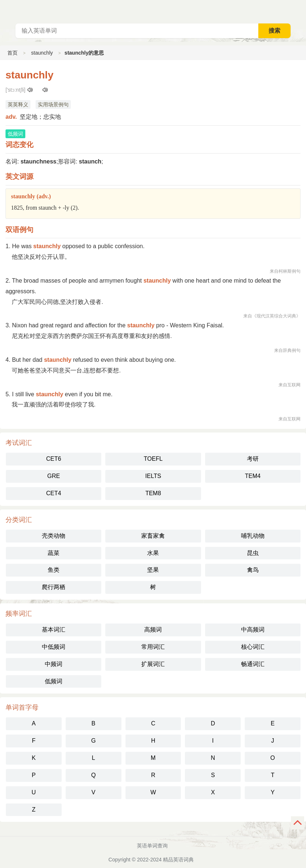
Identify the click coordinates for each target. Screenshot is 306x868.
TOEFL (153, 459)
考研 (253, 459)
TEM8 (153, 493)
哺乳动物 (253, 536)
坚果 (153, 570)
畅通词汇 (253, 664)
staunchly (42, 53)
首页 (12, 53)
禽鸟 (253, 570)
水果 (153, 553)
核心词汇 (253, 647)
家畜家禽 (153, 536)
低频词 (54, 681)
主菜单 (300, 11)
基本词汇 (54, 630)
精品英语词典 (178, 860)
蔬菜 (54, 553)
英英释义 (18, 104)
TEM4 (253, 476)
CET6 (54, 459)
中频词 (54, 664)
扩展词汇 (153, 664)
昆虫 (253, 553)
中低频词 (54, 647)
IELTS (153, 476)
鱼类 (54, 570)
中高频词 (253, 630)
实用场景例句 (53, 104)
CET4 (54, 493)
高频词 (153, 630)
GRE (54, 476)
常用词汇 (153, 647)
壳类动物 (54, 536)
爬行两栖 (54, 587)
